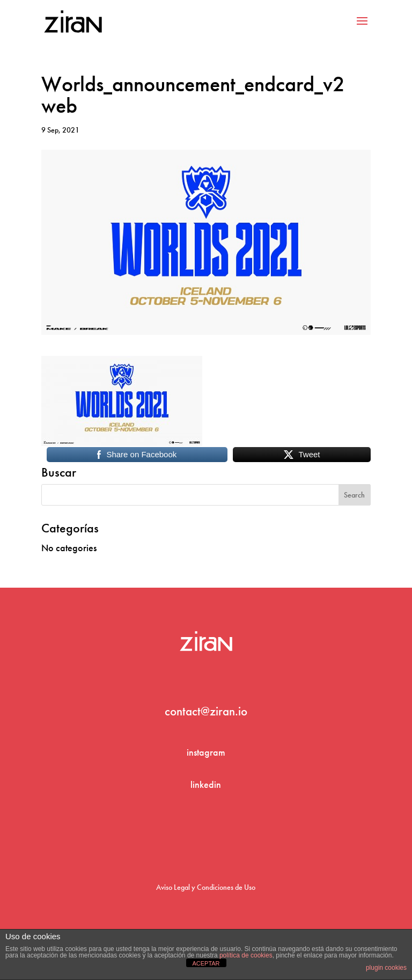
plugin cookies (386, 968)
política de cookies (246, 955)
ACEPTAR (206, 963)
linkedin (206, 784)
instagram (206, 752)
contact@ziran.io (206, 711)
